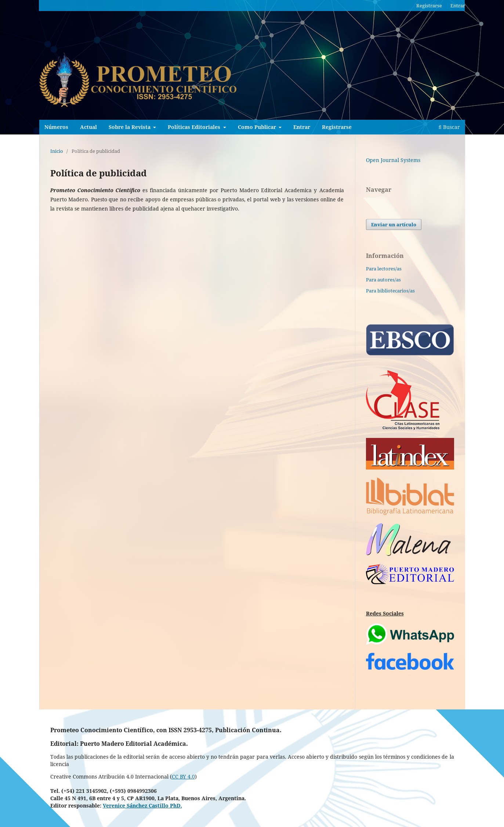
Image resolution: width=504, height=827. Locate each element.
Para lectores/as (384, 269)
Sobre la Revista (130, 127)
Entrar (302, 127)
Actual (88, 127)
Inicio (57, 151)
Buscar (449, 127)
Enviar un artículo (394, 224)
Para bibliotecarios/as (390, 291)
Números (56, 127)
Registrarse (337, 127)
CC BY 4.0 (183, 776)
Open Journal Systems (393, 160)
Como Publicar (258, 127)
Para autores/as (383, 280)
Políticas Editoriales (195, 127)
